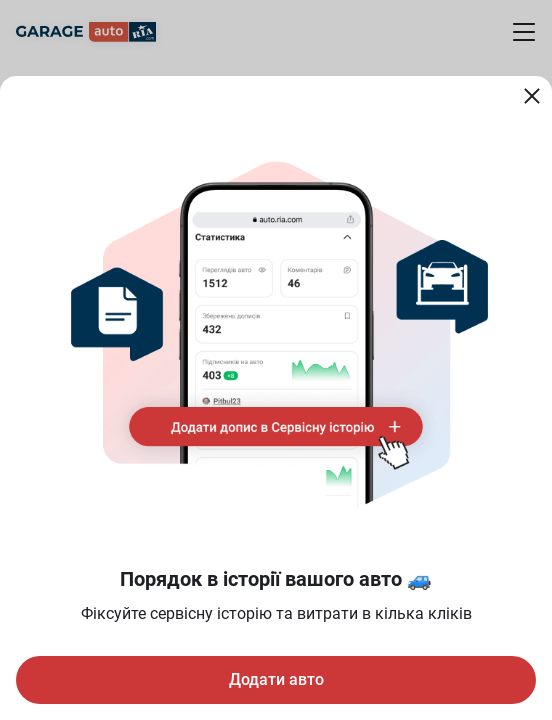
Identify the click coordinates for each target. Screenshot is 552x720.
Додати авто (276, 679)
